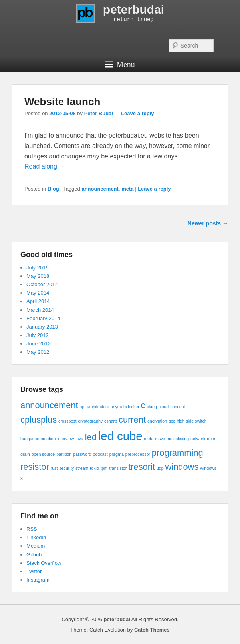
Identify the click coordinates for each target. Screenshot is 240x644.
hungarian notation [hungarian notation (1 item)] (38, 439)
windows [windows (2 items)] (182, 467)
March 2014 (40, 310)
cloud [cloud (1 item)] (164, 407)
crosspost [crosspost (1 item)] (67, 421)
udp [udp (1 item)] (160, 468)
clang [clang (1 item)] (152, 407)
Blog (53, 189)
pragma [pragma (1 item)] (117, 454)
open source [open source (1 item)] (43, 454)
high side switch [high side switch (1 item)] (191, 421)
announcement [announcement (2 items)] (49, 405)
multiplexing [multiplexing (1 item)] (178, 439)
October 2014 (42, 284)
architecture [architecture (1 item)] (98, 407)
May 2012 (38, 352)
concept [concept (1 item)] (178, 407)
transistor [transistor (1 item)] (118, 468)
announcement (100, 189)
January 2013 (42, 327)
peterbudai (134, 9)
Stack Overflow (44, 563)
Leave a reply (137, 113)
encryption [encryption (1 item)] (157, 421)
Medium (36, 546)
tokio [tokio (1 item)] (94, 468)
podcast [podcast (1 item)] (100, 454)
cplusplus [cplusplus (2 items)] (39, 420)
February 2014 (43, 318)
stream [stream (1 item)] (82, 468)
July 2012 (38, 335)
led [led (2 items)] (91, 437)
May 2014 (38, 293)
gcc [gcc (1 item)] (172, 421)
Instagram (38, 580)
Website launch (62, 102)
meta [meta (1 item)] (149, 439)
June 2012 (39, 344)
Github (34, 555)
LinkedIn (36, 537)
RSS (32, 529)
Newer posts (208, 223)
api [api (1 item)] (83, 407)
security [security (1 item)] (66, 468)
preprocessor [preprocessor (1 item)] (138, 454)
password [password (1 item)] (82, 454)
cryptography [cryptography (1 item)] (91, 421)
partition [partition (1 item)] (64, 454)
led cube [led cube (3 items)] (120, 436)
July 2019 (38, 268)
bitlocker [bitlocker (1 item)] (131, 407)
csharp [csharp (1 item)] (111, 421)
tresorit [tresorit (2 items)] (142, 467)
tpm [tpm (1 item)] (104, 468)
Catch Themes (152, 630)
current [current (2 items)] (132, 420)
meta (127, 189)
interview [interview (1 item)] (65, 439)
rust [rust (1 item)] (54, 468)
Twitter (34, 571)
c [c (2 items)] (143, 405)
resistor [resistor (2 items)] (35, 467)
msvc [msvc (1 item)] (160, 439)
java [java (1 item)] (79, 439)
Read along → (45, 166)
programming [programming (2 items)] (178, 453)
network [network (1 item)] (198, 439)
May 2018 (38, 276)
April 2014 (38, 301)
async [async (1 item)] (116, 407)
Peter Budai (99, 113)
